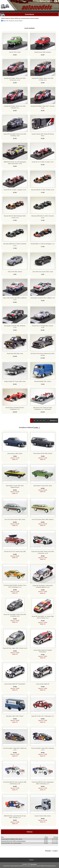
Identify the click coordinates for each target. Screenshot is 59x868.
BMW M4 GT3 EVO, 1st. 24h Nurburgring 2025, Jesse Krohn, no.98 (15, 163)
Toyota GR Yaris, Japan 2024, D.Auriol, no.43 (15, 648)
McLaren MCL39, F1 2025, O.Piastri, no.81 (43, 190)
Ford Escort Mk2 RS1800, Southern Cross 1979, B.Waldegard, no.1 (15, 586)
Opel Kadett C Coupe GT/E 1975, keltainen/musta (15, 486)
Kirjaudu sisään (53, 1)
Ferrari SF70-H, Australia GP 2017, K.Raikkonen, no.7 (15, 408)
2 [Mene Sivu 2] (35, 421)
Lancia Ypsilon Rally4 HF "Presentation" (15, 684)
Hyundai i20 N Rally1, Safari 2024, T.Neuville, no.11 (43, 107)
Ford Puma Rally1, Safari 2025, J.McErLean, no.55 (15, 749)
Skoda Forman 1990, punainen (43, 52)
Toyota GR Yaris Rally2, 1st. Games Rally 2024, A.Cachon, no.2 (43, 617)
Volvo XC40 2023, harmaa (15, 272)
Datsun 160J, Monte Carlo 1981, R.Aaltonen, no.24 (15, 299)
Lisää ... (37, 427)
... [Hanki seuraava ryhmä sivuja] (47, 421)
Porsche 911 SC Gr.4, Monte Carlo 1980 (15, 551)
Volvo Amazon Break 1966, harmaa (43, 453)
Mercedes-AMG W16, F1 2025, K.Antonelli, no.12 (15, 245)
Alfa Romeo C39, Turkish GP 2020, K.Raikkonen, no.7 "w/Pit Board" (43, 408)
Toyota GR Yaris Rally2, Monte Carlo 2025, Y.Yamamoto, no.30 (43, 552)
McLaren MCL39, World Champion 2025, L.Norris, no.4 (15, 217)
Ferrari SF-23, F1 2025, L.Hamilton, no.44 (15, 190)
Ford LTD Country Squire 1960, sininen (15, 519)
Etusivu (43, 1)
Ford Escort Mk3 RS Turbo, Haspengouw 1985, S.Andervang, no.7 (43, 783)
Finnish (48, 851)
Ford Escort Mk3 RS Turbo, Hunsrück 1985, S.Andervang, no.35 (15, 783)
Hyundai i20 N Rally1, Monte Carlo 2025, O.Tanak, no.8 (43, 79)
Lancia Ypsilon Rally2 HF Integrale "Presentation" (43, 651)
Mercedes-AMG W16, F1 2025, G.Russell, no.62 (43, 217)
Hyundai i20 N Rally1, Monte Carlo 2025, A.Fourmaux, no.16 (15, 79)
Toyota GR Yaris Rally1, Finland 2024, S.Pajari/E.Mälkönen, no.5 (43, 586)
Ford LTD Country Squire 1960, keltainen (43, 519)
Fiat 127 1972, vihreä (15, 52)
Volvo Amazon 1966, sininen (15, 453)
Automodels (34, 864)
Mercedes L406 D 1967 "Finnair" (15, 716)
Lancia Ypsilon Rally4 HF (43, 684)
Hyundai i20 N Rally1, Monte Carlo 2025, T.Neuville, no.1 (15, 107)
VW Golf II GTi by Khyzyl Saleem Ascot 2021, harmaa (43, 354)
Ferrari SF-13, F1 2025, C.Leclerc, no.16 (43, 162)
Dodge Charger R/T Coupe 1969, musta (15, 381)
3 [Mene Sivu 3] (38, 421)
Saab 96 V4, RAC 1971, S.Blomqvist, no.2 (43, 716)
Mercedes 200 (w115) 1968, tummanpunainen (13, 841)
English (55, 851)
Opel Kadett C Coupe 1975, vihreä (43, 486)
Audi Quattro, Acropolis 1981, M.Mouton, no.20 (15, 327)
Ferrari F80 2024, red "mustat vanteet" (11, 843)
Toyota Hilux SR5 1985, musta (15, 353)
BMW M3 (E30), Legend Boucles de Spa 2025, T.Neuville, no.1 (15, 817)
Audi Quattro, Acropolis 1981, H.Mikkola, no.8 (43, 298)
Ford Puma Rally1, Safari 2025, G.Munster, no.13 (43, 749)
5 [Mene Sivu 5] (44, 421)
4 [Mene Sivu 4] (41, 421)
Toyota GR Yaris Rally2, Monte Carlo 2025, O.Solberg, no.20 (15, 135)
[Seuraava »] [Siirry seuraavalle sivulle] (53, 421)
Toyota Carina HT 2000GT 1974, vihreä (11, 839)
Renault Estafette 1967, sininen (43, 381)
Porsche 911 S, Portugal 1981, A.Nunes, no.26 (43, 327)
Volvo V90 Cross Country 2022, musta (43, 272)
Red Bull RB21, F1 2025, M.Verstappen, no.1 (43, 244)
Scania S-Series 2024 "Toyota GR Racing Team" (43, 135)
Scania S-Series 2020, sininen (43, 816)
